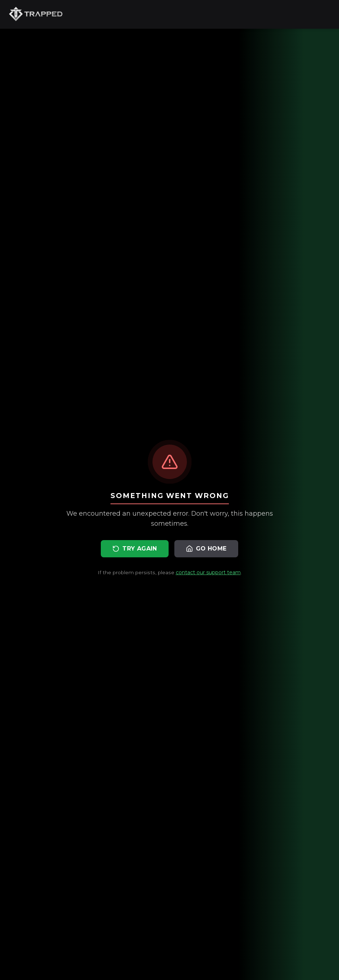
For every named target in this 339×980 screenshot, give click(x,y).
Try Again (135, 549)
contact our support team (208, 572)
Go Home (206, 549)
